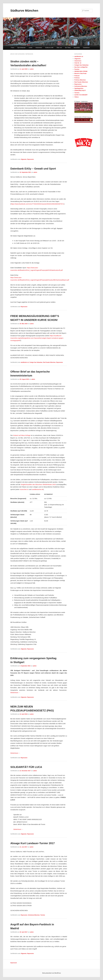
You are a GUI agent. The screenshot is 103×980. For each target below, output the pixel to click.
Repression (30, 159)
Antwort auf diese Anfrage (22, 435)
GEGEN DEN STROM (81, 71)
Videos (77, 97)
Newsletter (77, 48)
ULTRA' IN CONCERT (81, 95)
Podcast (77, 76)
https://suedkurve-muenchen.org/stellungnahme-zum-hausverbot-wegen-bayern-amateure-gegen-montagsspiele (37, 338)
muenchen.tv (24, 489)
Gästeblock (86, 48)
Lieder (31, 48)
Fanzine (77, 69)
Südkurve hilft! (49, 48)
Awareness (39, 48)
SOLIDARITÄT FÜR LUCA (26, 767)
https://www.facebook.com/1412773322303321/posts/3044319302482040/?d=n (37, 204)
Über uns (59, 48)
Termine (43, 915)
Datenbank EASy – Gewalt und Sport (33, 169)
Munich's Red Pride (80, 73)
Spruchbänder (21, 48)
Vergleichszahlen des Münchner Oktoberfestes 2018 (38, 484)
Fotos (13, 48)
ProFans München (80, 80)
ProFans (77, 78)
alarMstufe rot (25, 362)
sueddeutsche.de (38, 489)
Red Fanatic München (49, 362)
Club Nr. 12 (78, 63)
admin (32, 69)
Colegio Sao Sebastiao (36, 362)
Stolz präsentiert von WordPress (51, 973)
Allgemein (24, 159)
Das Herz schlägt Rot (81, 67)
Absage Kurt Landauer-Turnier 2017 (32, 843)
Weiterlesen (15, 693)
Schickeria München (34, 915)
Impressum (14, 963)
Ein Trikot (68, 48)
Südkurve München (24, 11)
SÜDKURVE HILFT (80, 90)
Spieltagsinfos (79, 88)
